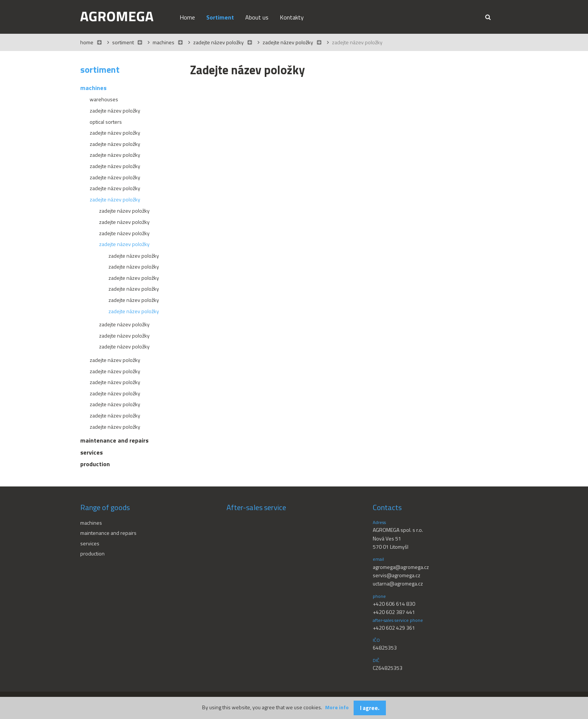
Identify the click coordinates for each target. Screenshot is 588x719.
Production (92, 553)
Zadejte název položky (218, 42)
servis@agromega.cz (397, 575)
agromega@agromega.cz (401, 567)
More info (337, 707)
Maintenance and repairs (108, 533)
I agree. (370, 708)
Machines (164, 42)
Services (90, 543)
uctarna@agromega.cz (398, 583)
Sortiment (123, 42)
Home (87, 42)
